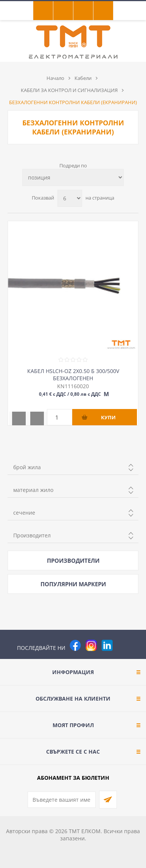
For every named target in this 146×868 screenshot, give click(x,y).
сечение (24, 513)
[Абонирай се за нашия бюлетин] (62, 800)
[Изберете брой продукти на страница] (70, 198)
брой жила (27, 467)
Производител (32, 535)
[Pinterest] (123, 645)
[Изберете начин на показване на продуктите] (73, 177)
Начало (55, 78)
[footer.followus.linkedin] (107, 645)
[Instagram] (91, 645)
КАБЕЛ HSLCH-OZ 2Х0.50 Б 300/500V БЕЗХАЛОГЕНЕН (73, 375)
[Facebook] (75, 645)
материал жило (33, 490)
